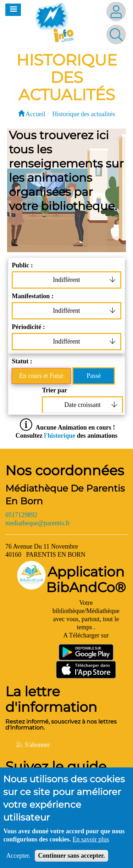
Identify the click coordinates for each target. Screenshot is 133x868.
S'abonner (33, 745)
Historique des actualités (84, 114)
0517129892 (21, 515)
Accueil (32, 114)
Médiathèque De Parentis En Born (65, 495)
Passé (94, 376)
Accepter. (18, 858)
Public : (22, 265)
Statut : (22, 361)
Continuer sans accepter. (71, 858)
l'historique (60, 436)
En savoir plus (91, 842)
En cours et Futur (41, 376)
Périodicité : (28, 327)
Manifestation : (32, 296)
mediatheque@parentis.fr (38, 523)
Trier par (54, 390)
